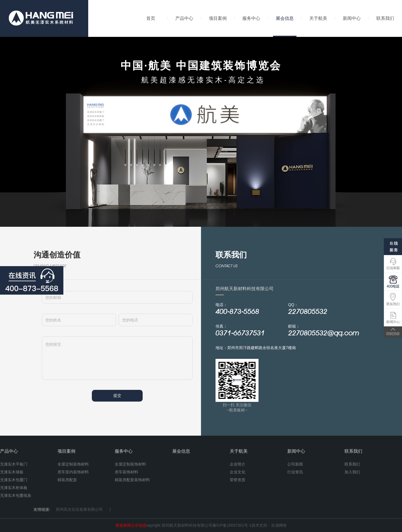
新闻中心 (352, 18)
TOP (393, 332)
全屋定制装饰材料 (73, 464)
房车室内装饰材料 (73, 472)
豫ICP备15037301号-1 (232, 525)
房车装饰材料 (126, 472)
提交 (117, 395)
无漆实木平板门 (14, 464)
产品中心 (184, 18)
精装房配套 (67, 480)
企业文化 (238, 472)
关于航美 (318, 18)
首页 (151, 18)
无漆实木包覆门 (14, 480)
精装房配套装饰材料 (132, 480)
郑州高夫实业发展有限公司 (79, 509)
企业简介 (238, 464)
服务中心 (251, 18)
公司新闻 (295, 464)
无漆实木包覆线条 (16, 495)
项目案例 (218, 18)
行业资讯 (295, 472)
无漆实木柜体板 (14, 488)
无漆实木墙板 (12, 472)
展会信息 (285, 26)
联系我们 (385, 18)
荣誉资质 (238, 480)
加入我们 (352, 472)
